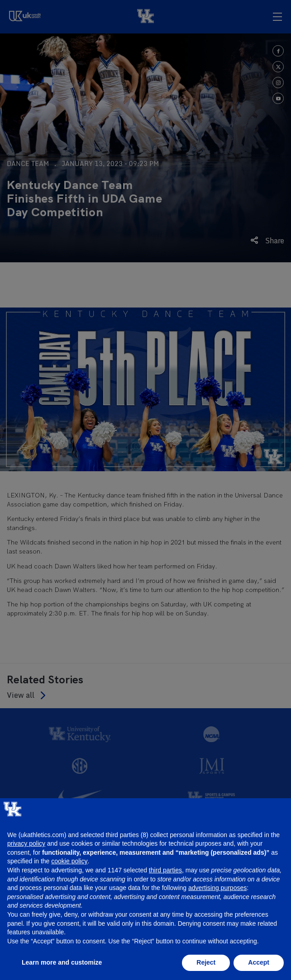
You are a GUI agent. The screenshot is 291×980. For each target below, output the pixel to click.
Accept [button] (259, 962)
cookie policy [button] (69, 861)
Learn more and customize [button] (62, 962)
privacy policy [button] (26, 843)
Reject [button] (206, 962)
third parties (165, 870)
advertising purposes (217, 888)
